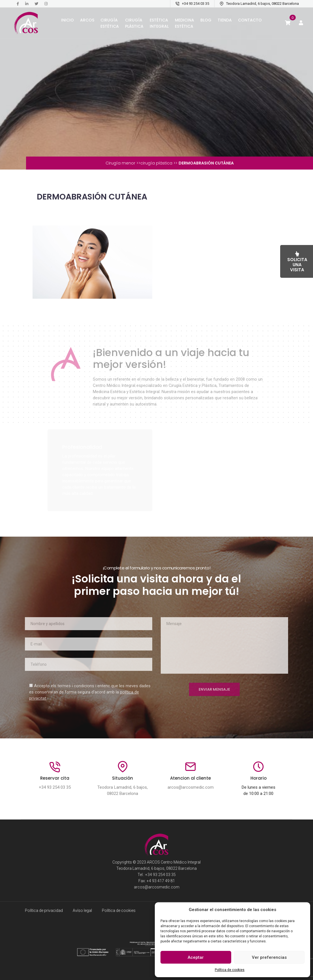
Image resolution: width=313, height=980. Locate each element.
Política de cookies (230, 970)
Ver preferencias (269, 957)
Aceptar (196, 957)
